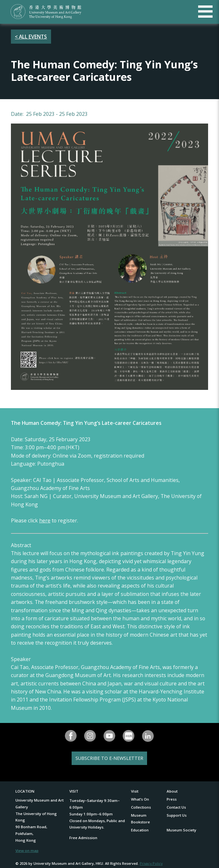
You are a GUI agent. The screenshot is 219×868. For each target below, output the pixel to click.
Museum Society (181, 830)
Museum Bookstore (140, 819)
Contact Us (176, 807)
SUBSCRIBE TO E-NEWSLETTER (109, 758)
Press (172, 799)
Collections (141, 807)
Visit (135, 791)
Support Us (177, 815)
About (172, 791)
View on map (27, 851)
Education (140, 830)
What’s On (140, 799)
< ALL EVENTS (31, 37)
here (45, 520)
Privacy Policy (151, 863)
